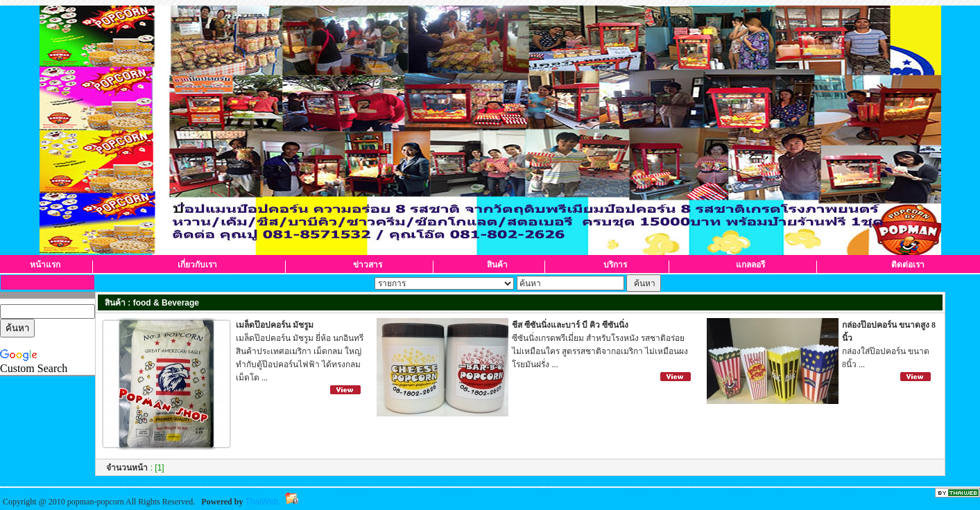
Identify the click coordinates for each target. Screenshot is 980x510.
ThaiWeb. (263, 502)
